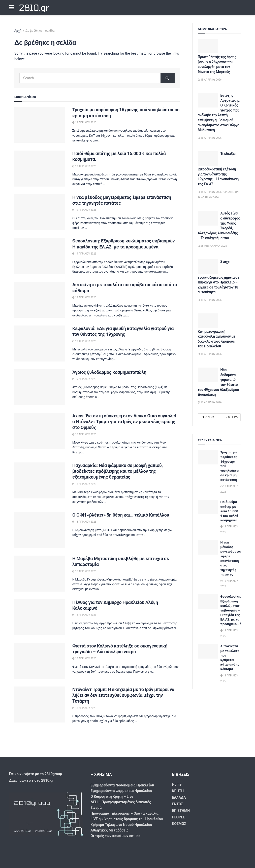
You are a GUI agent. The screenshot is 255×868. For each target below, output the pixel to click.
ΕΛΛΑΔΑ (179, 798)
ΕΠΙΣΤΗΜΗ (181, 811)
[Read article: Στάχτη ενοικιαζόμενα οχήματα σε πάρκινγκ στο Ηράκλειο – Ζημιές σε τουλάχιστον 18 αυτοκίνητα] (208, 266)
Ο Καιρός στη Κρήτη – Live (112, 797)
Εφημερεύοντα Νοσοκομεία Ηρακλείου (122, 785)
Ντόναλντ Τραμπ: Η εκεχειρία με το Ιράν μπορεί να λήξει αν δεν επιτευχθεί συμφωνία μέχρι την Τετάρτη (123, 695)
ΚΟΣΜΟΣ (179, 824)
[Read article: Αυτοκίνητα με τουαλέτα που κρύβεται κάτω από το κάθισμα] (40, 300)
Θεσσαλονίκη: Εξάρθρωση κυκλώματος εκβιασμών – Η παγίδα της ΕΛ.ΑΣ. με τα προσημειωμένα (233, 610)
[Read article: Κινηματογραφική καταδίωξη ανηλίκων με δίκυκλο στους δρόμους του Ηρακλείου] (208, 321)
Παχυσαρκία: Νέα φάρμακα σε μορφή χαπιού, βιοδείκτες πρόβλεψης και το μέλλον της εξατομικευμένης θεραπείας (118, 471)
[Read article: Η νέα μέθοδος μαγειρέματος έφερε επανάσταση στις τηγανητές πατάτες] (40, 212)
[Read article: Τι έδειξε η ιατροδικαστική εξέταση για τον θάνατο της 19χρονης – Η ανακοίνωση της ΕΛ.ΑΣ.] (208, 158)
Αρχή (18, 31)
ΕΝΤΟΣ (178, 804)
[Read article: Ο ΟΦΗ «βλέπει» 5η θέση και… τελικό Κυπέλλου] (40, 530)
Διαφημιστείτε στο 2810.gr (31, 780)
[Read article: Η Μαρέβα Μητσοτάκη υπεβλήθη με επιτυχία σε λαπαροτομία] (40, 574)
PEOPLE (179, 817)
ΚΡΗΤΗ (178, 791)
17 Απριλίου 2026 (210, 402)
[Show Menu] (11, 8)
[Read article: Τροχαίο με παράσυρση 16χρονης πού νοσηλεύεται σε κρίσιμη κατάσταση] (40, 125)
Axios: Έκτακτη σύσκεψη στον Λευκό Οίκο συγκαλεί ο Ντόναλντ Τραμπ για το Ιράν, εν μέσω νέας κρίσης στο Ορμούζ (124, 422)
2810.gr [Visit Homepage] (34, 8)
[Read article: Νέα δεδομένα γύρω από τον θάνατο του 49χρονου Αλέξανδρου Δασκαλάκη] (208, 375)
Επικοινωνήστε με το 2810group (36, 774)
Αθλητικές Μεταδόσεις (109, 830)
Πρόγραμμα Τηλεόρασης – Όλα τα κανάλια (124, 813)
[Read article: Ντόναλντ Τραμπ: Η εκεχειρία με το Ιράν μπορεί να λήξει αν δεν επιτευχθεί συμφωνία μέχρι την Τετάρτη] (40, 704)
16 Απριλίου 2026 (210, 138)
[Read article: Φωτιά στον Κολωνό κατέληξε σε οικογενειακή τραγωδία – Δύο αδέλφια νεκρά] (40, 661)
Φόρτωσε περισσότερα (220, 417)
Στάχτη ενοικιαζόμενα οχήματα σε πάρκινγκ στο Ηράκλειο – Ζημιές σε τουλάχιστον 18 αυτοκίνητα (219, 277)
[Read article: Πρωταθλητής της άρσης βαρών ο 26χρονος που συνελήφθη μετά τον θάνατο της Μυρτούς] (208, 46)
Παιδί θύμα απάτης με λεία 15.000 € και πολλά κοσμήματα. (229, 511)
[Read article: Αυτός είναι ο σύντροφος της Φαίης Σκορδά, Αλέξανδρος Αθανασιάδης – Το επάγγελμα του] (208, 218)
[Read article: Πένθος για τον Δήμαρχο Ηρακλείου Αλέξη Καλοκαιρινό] (40, 617)
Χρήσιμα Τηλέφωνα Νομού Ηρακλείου (121, 825)
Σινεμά (96, 808)
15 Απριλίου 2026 (210, 80)
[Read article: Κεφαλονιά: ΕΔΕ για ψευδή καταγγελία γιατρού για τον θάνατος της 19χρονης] (40, 343)
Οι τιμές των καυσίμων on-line (115, 836)
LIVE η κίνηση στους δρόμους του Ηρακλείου (127, 819)
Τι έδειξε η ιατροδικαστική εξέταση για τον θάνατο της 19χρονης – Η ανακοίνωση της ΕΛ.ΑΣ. (218, 169)
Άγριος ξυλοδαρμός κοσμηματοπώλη (109, 372)
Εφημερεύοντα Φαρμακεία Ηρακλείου (121, 791)
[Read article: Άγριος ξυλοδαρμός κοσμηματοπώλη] (40, 387)
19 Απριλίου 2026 (84, 122)
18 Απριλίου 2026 (84, 434)
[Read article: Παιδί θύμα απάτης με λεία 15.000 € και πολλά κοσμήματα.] (40, 169)
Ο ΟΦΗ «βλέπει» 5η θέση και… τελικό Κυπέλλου (121, 515)
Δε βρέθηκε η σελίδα (40, 31)
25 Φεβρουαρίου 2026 (212, 246)
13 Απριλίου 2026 (210, 300)
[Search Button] (168, 78)
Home (177, 784)
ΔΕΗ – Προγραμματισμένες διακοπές (121, 802)
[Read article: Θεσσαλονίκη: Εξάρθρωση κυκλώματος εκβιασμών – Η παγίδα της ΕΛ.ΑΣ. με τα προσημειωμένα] (40, 256)
